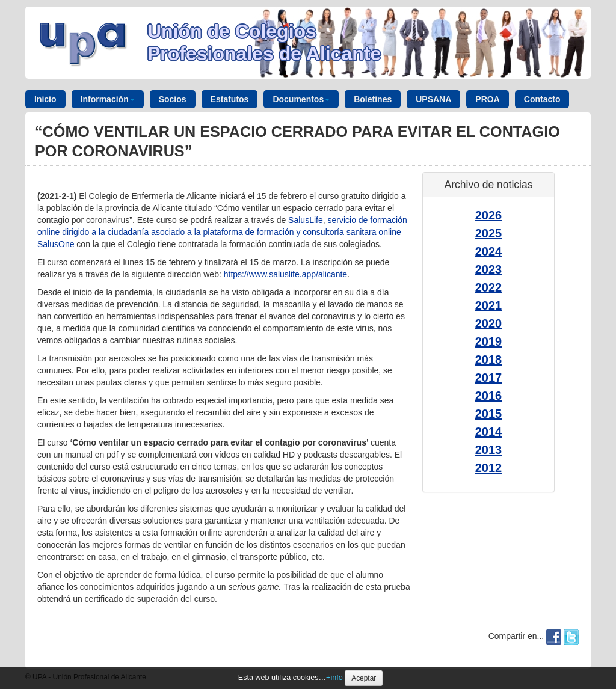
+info (334, 678)
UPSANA (433, 99)
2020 (489, 323)
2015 (489, 414)
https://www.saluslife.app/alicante (285, 274)
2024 (489, 251)
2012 (489, 468)
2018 (489, 360)
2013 (489, 450)
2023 (489, 269)
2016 (489, 396)
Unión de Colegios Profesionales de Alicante (264, 42)
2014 (489, 432)
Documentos (301, 99)
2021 (489, 305)
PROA (487, 99)
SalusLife (306, 220)
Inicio (45, 99)
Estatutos (230, 99)
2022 (489, 287)
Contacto (542, 99)
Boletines (373, 99)
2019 (489, 341)
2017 (489, 378)
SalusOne (56, 244)
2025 (489, 233)
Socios (173, 99)
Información (108, 99)
